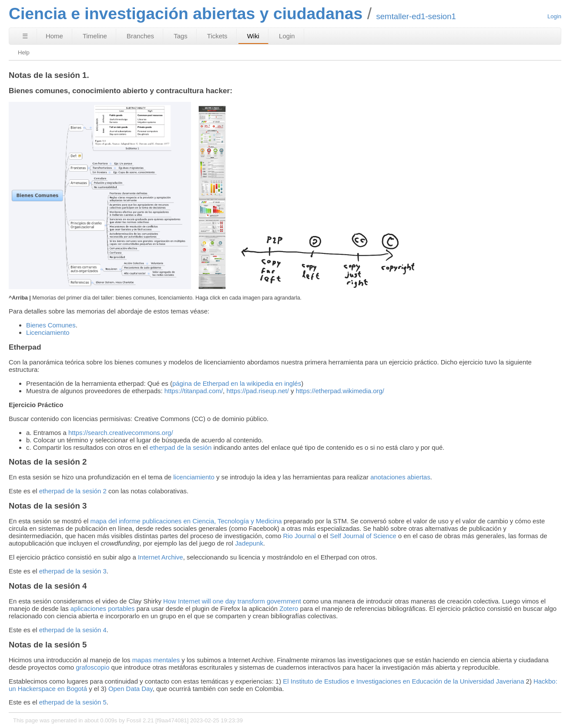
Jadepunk (249, 543)
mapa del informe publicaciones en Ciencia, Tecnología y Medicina (186, 521)
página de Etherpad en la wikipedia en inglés (237, 383)
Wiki (253, 36)
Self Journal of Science (363, 536)
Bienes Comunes (51, 325)
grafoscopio (92, 667)
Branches (140, 36)
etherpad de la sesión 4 (73, 630)
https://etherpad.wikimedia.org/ (340, 391)
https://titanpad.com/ (194, 391)
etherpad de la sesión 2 (73, 491)
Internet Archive (161, 557)
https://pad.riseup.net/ (258, 391)
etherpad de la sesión (181, 447)
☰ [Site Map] (25, 36)
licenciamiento (194, 477)
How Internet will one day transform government (232, 601)
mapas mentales (156, 660)
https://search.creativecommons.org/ (121, 433)
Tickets (217, 36)
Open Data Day (131, 689)
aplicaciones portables (103, 608)
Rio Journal (299, 536)
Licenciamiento (48, 332)
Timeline (95, 36)
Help (24, 52)
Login (554, 16)
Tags (181, 36)
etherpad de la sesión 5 (73, 702)
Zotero (289, 608)
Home (54, 36)
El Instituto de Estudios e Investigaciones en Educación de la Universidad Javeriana (403, 681)
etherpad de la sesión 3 (73, 571)
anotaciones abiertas (400, 477)
